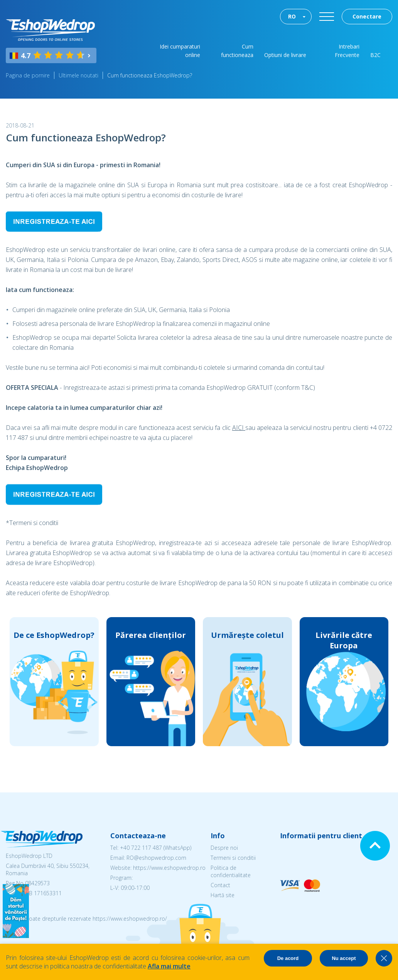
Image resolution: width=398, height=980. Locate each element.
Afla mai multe (169, 966)
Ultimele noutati (78, 75)
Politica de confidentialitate (231, 871)
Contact (220, 885)
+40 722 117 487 (141, 848)
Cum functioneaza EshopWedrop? (150, 75)
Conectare (367, 16)
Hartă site (223, 895)
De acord (288, 958)
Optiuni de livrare (285, 55)
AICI (239, 428)
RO (292, 16)
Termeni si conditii (233, 858)
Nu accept (344, 958)
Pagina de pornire (28, 75)
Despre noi (224, 848)
